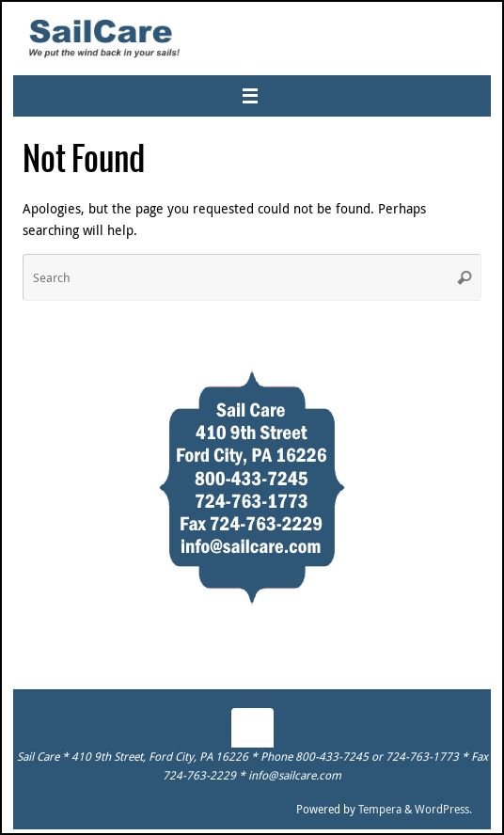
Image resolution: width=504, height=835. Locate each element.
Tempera (380, 809)
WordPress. (443, 809)
